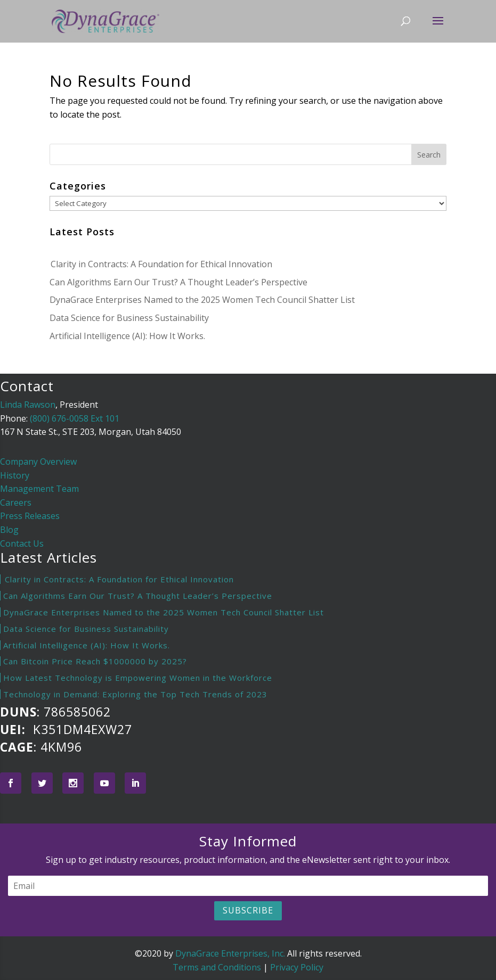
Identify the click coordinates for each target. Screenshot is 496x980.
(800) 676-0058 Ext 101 (75, 418)
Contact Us (22, 543)
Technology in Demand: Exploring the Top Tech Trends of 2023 (135, 694)
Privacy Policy (297, 967)
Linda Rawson (28, 405)
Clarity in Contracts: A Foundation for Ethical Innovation (161, 264)
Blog (9, 530)
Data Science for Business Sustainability (129, 318)
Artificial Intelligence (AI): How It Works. (127, 336)
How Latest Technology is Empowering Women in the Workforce (138, 678)
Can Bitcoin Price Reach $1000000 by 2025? (95, 661)
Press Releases (30, 516)
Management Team (39, 489)
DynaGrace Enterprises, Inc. (230, 953)
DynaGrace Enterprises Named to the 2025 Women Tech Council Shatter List (202, 300)
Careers (16, 503)
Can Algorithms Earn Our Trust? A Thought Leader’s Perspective (178, 282)
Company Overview (38, 462)
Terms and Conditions (217, 967)
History (15, 475)
